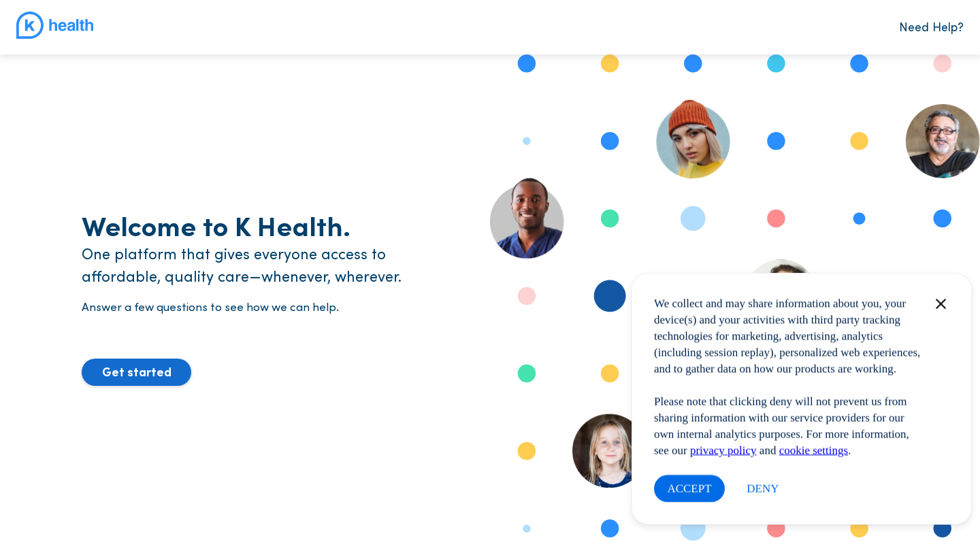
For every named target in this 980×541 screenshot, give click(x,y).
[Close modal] (935, 304)
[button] (136, 372)
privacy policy (723, 450)
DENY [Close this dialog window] (763, 488)
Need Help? (931, 27)
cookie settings (814, 450)
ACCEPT (689, 488)
